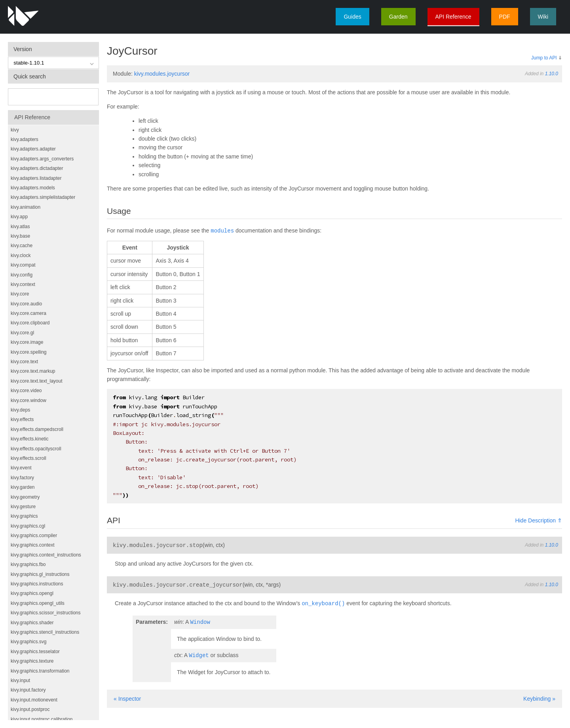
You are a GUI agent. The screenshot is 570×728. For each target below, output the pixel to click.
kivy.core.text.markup (33, 371)
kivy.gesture (23, 507)
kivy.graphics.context (33, 545)
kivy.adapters (25, 139)
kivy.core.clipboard (30, 323)
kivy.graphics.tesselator (35, 652)
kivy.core (20, 294)
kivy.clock (21, 255)
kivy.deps (20, 410)
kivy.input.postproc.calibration (42, 719)
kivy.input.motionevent (34, 700)
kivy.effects (22, 419)
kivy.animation (26, 207)
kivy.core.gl (22, 333)
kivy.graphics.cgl (28, 526)
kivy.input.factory (28, 690)
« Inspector (127, 696)
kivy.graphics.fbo (28, 564)
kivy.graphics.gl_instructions (40, 574)
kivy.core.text (24, 362)
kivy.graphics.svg (28, 642)
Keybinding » (539, 696)
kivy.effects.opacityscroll (36, 449)
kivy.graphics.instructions (37, 584)
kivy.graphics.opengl (32, 593)
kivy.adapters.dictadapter (37, 168)
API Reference (453, 17)
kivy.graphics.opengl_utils (38, 603)
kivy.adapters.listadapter (36, 178)
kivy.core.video (26, 391)
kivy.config (22, 275)
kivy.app (19, 217)
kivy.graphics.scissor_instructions (46, 613)
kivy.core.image (27, 342)
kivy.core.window (28, 400)
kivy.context (23, 284)
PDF (505, 17)
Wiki (543, 17)
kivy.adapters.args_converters (42, 159)
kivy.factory (22, 478)
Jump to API (544, 58)
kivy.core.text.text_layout (37, 381)
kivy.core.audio (26, 304)
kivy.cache (22, 246)
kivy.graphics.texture (32, 661)
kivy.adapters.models (33, 188)
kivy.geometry (25, 497)
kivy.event (21, 468)
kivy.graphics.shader (32, 623)
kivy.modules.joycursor (162, 74)
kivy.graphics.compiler (34, 536)
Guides (352, 17)
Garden (398, 17)
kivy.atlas (20, 227)
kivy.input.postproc (30, 709)
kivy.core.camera (28, 313)
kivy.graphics (24, 516)
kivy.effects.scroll (28, 458)
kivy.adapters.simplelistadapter (43, 197)
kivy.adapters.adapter (33, 149)
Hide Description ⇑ (539, 520)
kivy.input (20, 680)
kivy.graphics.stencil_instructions (45, 632)
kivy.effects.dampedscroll (37, 429)
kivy (15, 130)
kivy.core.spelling (28, 352)
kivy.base (20, 236)
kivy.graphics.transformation (40, 671)
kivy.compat (23, 265)
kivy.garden (23, 487)
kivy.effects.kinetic (30, 439)
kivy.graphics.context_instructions (46, 555)
